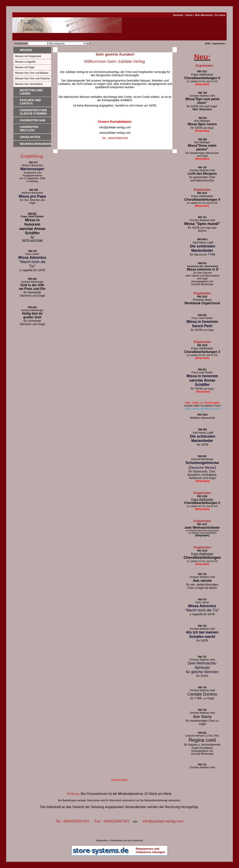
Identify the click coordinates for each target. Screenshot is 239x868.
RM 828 (32, 307)
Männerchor (202, 255)
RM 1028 (202, 496)
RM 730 (202, 688)
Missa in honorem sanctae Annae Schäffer (32, 227)
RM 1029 (202, 345)
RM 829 (32, 279)
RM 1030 (202, 297)
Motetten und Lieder (31, 92)
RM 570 (33, 251)
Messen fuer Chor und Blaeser (32, 73)
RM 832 (202, 456)
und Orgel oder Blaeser (202, 229)
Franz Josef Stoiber (32, 217)
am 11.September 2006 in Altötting (32, 180)
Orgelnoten (30, 137)
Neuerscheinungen (35, 144)
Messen (26, 50)
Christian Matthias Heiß (202, 170)
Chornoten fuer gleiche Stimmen (33, 112)
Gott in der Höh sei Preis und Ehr (32, 287)
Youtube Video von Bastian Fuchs (202, 406)
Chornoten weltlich (29, 129)
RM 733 (202, 574)
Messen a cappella (25, 62)
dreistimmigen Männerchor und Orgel (202, 155)
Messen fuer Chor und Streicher (33, 78)
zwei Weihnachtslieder (202, 528)
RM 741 (202, 765)
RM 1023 (202, 551)
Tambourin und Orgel (202, 478)
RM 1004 (203, 415)
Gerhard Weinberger (202, 284)
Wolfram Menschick (32, 165)
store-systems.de (135, 840)
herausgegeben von (202, 281)
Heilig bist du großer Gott (32, 315)
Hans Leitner (32, 254)
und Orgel (202, 330)
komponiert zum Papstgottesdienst (32, 174)
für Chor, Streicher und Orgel (32, 201)
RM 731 (202, 657)
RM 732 (202, 626)
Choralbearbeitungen (202, 558)
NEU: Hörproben (202, 109)
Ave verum (202, 581)
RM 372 (32, 163)
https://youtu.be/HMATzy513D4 (203, 410)
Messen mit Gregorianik (28, 56)
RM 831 (202, 733)
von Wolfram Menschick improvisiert (202, 531)
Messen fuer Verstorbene (29, 84)
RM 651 (32, 214)
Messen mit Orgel (25, 67)
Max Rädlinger (202, 121)
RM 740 (202, 710)
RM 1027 (202, 524)
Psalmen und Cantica (30, 102)
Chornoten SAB (33, 120)
